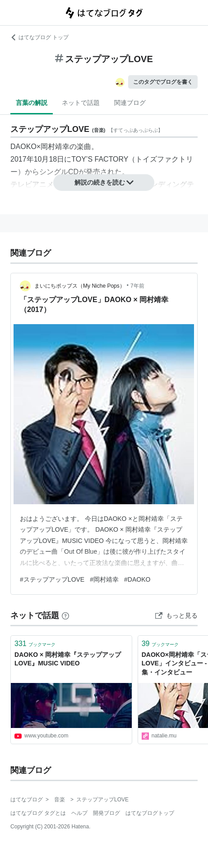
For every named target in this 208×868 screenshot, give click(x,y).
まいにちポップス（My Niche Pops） (80, 286)
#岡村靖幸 (104, 579)
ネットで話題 (81, 103)
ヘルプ (79, 813)
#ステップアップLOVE (52, 579)
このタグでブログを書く (163, 82)
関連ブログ (130, 103)
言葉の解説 (32, 103)
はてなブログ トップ (39, 37)
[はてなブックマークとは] (65, 615)
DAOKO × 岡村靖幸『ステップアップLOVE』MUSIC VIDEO (68, 659)
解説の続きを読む (104, 182)
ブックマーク (35, 644)
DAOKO (23, 147)
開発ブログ (106, 813)
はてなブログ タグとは (38, 813)
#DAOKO (137, 579)
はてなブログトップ (150, 813)
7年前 (137, 286)
